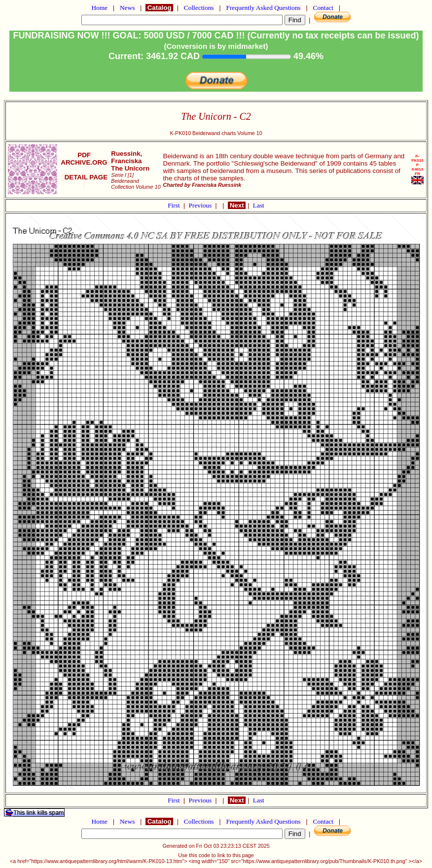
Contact (323, 8)
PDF (84, 155)
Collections (199, 8)
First (175, 205)
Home (99, 8)
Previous (201, 205)
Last (259, 205)
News (127, 8)
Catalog (159, 8)
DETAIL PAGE (84, 181)
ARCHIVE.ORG (84, 162)
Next (237, 205)
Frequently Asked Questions (263, 8)
